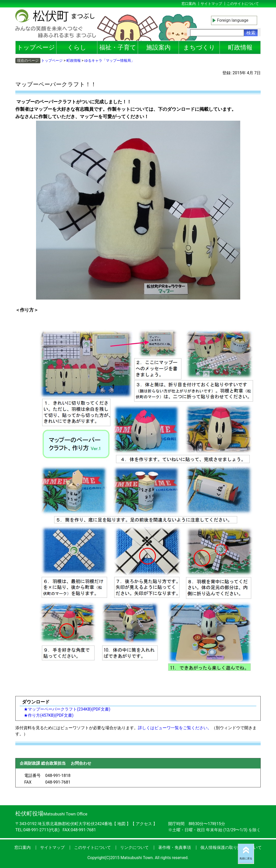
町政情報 (240, 47)
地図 (121, 824)
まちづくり (199, 47)
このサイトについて (243, 4)
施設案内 (158, 47)
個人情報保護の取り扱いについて (231, 847)
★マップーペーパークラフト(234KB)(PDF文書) (67, 709)
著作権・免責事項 (175, 847)
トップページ (36, 47)
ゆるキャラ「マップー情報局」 (109, 60)
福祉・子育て (118, 47)
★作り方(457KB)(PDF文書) (49, 715)
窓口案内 (189, 4)
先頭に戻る (246, 858)
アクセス (144, 824)
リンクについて (134, 847)
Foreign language (233, 20)
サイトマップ (211, 4)
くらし (77, 47)
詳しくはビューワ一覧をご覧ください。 (175, 728)
